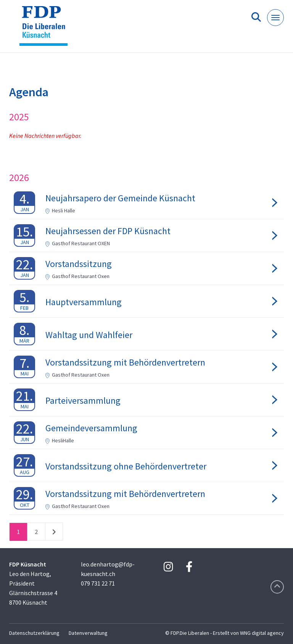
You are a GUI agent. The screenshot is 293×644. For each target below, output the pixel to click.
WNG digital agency (262, 633)
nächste (54, 533)
